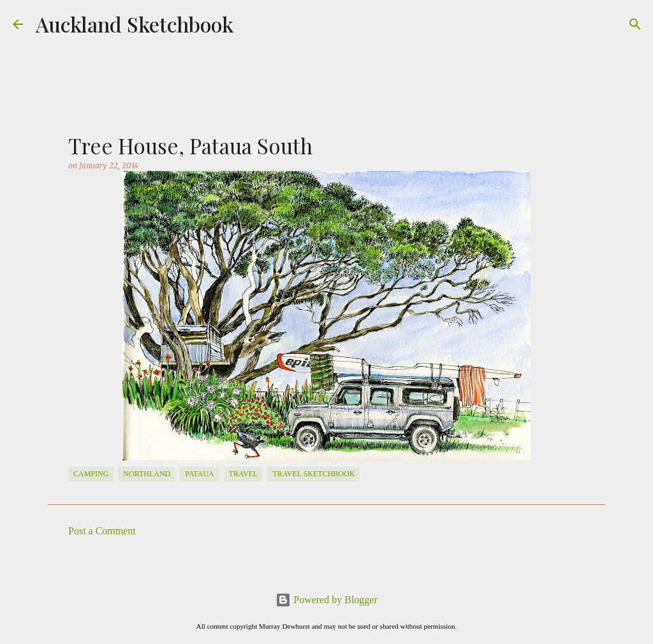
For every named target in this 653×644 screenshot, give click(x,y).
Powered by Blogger (326, 600)
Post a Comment (102, 531)
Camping (91, 474)
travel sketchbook (313, 474)
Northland (147, 474)
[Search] (635, 24)
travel (244, 474)
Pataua (199, 474)
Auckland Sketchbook (135, 24)
